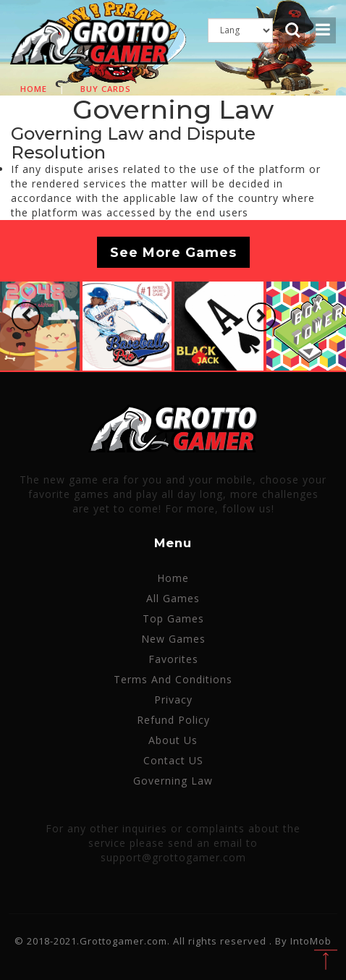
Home (34, 89)
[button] (26, 316)
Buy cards (106, 89)
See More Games (173, 252)
